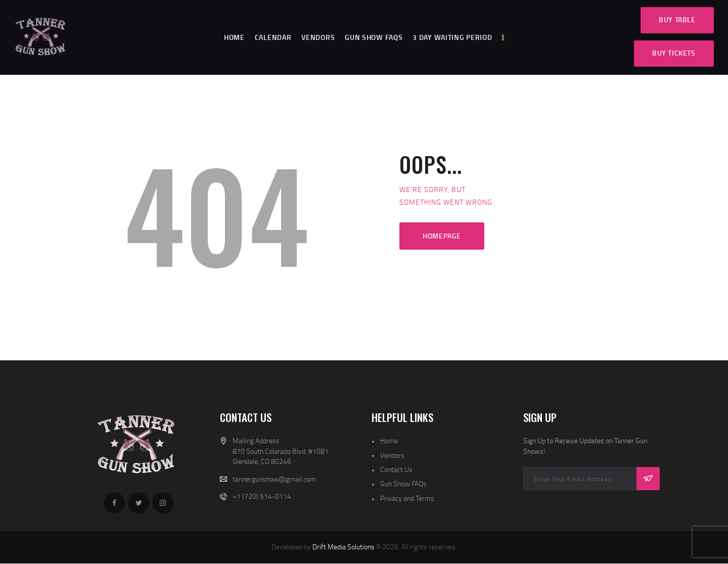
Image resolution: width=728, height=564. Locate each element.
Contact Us (396, 469)
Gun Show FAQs (403, 483)
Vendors (392, 455)
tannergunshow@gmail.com (274, 479)
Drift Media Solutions (344, 547)
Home (389, 440)
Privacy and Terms (407, 498)
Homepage (442, 236)
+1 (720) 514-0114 (262, 496)
